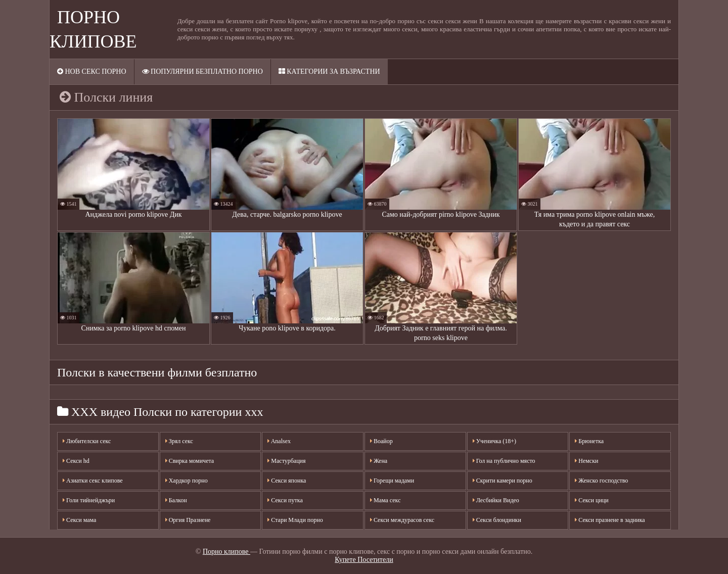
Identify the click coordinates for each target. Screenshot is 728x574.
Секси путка (285, 500)
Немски (586, 461)
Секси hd (76, 461)
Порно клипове (226, 552)
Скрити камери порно (503, 481)
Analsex (279, 441)
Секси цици (591, 500)
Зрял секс (179, 441)
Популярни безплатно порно (202, 71)
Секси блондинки (497, 520)
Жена (379, 461)
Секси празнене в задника (610, 520)
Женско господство (601, 481)
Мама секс (385, 500)
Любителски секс (87, 441)
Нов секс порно (92, 71)
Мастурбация (286, 461)
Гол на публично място (504, 461)
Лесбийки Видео (496, 500)
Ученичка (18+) (494, 441)
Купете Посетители (364, 560)
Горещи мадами (392, 481)
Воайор (381, 441)
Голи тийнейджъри (89, 500)
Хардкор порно (187, 481)
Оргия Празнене (188, 520)
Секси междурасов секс (402, 520)
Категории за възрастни (329, 71)
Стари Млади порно (295, 520)
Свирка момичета (190, 461)
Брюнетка (589, 441)
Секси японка (287, 481)
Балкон (176, 500)
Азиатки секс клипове (93, 481)
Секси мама (79, 520)
